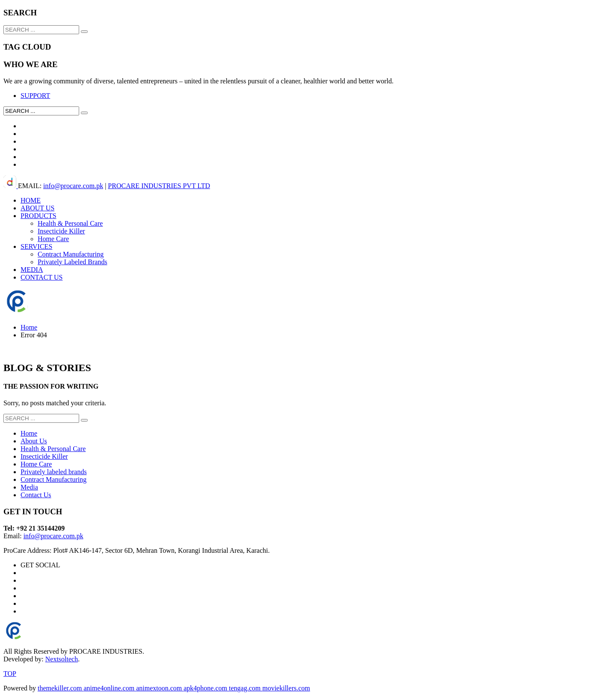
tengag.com (246, 688)
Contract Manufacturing (71, 254)
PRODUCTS (38, 216)
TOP (10, 674)
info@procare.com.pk (73, 186)
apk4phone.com (206, 688)
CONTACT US (41, 277)
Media (29, 487)
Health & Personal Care (70, 223)
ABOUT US (37, 208)
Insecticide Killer (61, 231)
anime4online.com (110, 688)
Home (29, 327)
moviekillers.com (286, 688)
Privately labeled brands (54, 472)
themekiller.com (61, 688)
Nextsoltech (62, 659)
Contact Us (36, 495)
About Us (34, 441)
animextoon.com (160, 688)
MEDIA (32, 270)
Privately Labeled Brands (73, 262)
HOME (31, 200)
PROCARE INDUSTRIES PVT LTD (159, 186)
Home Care (53, 239)
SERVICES (36, 246)
